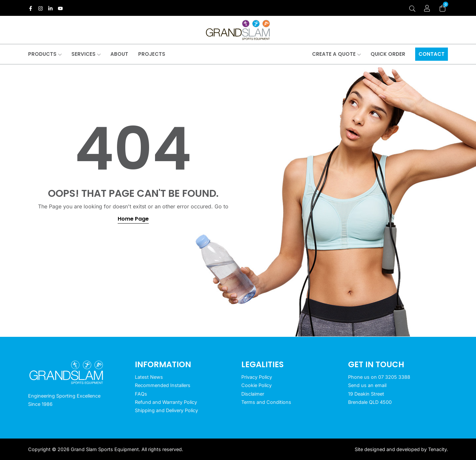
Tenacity (437, 449)
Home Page (133, 219)
